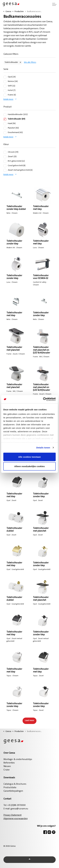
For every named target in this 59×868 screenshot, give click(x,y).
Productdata (10, 788)
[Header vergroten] (54, 4)
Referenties (9, 763)
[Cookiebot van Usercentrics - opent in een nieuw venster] (43, 399)
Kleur (6, 144)
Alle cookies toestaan (30, 457)
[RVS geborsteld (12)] (5, 161)
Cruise (7, 770)
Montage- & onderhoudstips (18, 759)
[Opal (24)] (5, 77)
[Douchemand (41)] (5, 133)
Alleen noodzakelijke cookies (30, 466)
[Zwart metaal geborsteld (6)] (5, 170)
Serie (6, 69)
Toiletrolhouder (11, 62)
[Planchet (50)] (5, 128)
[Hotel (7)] (5, 91)
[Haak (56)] (5, 124)
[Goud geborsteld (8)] (5, 166)
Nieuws (7, 766)
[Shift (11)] (5, 86)
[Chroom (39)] (5, 152)
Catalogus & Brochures (15, 784)
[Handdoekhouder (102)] (5, 115)
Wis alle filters (30, 62)
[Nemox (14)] (5, 82)
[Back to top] (30, 860)
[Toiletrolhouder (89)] (5, 119)
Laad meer (29, 721)
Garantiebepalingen (13, 791)
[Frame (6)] (5, 95)
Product (8, 107)
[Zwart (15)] (5, 157)
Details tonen (43, 448)
